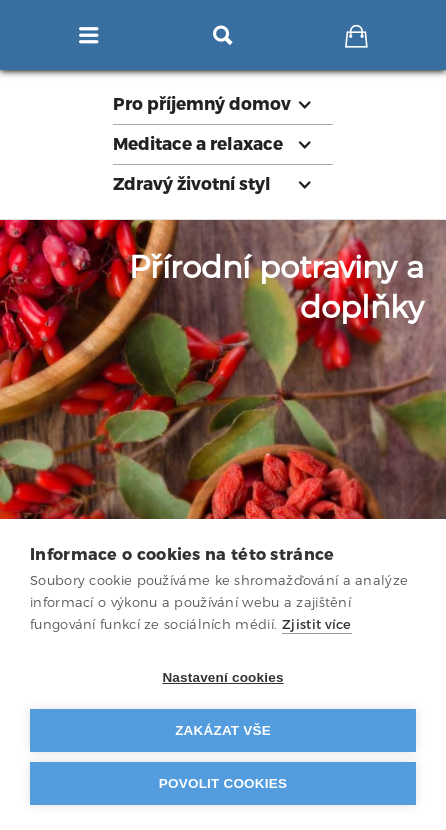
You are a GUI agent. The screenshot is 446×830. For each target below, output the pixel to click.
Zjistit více (317, 624)
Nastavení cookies (222, 677)
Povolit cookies (223, 783)
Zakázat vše (223, 730)
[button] (223, 104)
